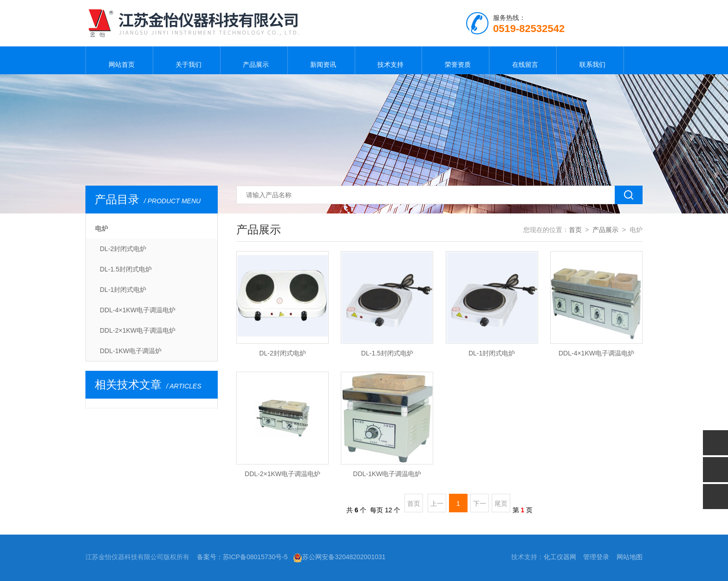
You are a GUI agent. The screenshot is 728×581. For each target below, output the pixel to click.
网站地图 (630, 557)
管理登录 (596, 557)
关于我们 (187, 60)
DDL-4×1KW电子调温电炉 (138, 310)
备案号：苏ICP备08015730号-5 (242, 557)
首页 (575, 230)
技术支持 (388, 60)
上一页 (437, 506)
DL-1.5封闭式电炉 (126, 269)
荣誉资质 (455, 60)
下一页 (480, 506)
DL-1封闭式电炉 (123, 290)
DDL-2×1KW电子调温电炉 (138, 330)
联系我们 (590, 60)
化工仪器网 (560, 557)
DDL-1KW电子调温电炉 (387, 474)
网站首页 (119, 60)
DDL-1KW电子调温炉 (131, 351)
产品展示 (254, 60)
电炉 (102, 228)
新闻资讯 (321, 60)
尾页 (501, 504)
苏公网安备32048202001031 (339, 557)
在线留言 (523, 60)
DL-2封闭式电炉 (123, 249)
